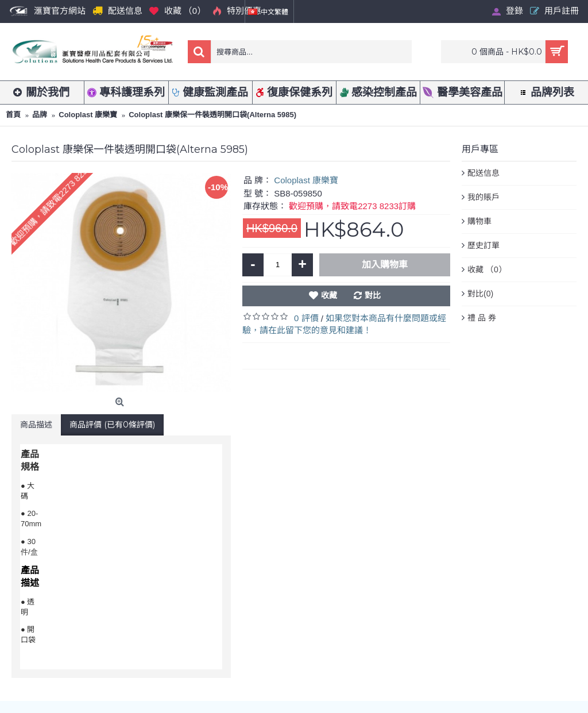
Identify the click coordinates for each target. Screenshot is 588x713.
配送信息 (483, 173)
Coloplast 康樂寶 (306, 180)
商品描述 (36, 425)
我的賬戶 (483, 197)
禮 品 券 (482, 318)
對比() (480, 294)
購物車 (479, 221)
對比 (373, 295)
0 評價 (306, 318)
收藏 (329, 295)
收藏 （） (487, 270)
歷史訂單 (483, 245)
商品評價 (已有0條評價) (112, 425)
